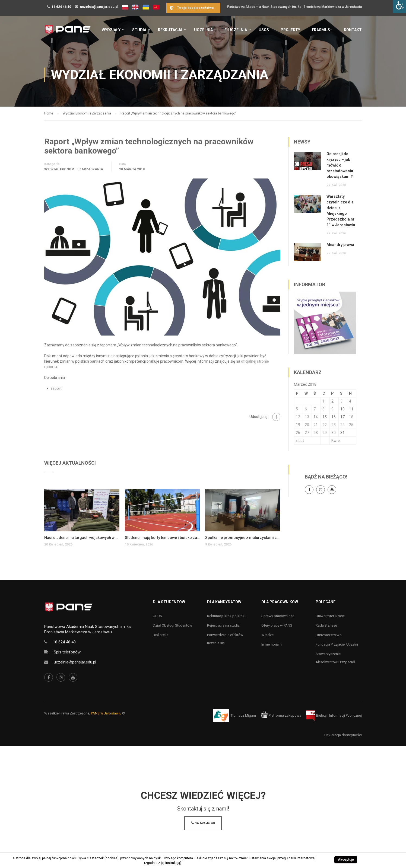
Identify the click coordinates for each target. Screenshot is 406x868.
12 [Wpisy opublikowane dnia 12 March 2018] (298, 417)
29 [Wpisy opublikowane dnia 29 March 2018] (325, 433)
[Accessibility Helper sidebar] (399, 7)
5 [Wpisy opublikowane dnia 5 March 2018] (297, 409)
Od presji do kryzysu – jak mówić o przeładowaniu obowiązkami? (340, 165)
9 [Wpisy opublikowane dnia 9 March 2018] (332, 409)
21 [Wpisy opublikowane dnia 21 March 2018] (316, 425)
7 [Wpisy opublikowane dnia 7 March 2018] (315, 409)
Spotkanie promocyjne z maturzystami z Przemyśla (243, 538)
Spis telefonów (67, 652)
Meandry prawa (340, 245)
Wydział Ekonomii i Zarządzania (74, 169)
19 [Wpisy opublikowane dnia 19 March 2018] (298, 425)
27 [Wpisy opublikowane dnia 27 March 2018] (307, 433)
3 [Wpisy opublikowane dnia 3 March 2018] (341, 401)
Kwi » (336, 441)
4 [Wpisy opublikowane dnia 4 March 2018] (350, 401)
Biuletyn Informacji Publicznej (334, 715)
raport (56, 388)
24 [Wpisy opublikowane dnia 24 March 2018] (342, 425)
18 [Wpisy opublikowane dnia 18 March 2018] (351, 417)
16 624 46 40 (61, 7)
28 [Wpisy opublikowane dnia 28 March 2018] (316, 433)
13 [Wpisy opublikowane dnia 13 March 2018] (307, 417)
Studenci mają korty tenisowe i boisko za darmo (162, 538)
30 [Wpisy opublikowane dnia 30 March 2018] (334, 433)
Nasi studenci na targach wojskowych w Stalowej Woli (82, 538)
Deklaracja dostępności (343, 735)
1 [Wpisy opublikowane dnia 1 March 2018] (323, 401)
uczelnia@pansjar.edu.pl (99, 7)
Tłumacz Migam (243, 715)
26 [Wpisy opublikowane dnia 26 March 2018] (298, 433)
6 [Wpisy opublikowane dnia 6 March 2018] (306, 409)
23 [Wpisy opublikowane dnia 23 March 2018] (334, 425)
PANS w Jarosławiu (106, 713)
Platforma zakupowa (281, 715)
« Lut (300, 441)
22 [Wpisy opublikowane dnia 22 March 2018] (325, 425)
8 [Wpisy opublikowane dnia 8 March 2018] (323, 409)
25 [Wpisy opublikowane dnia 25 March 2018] (351, 425)
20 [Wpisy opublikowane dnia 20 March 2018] (307, 425)
